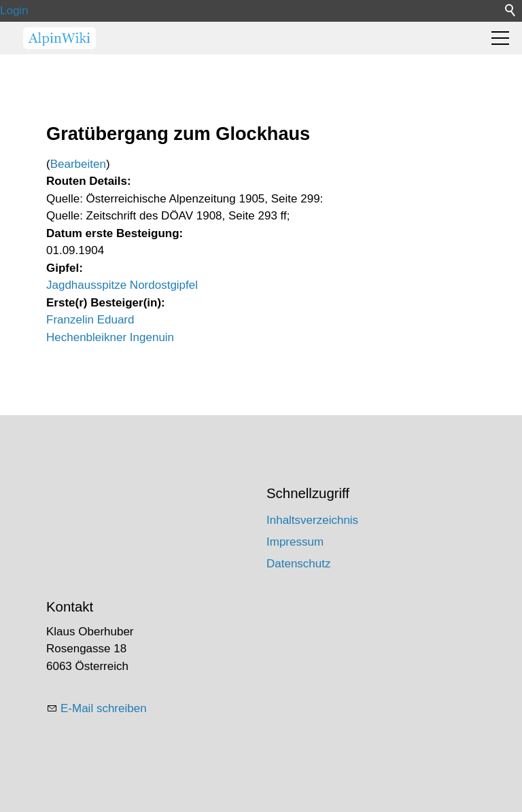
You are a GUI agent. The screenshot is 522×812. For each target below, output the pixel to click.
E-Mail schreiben (104, 708)
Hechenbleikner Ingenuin (110, 337)
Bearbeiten (78, 164)
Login (14, 11)
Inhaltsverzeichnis (312, 520)
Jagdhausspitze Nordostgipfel (122, 285)
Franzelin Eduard (90, 320)
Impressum (295, 542)
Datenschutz (299, 564)
